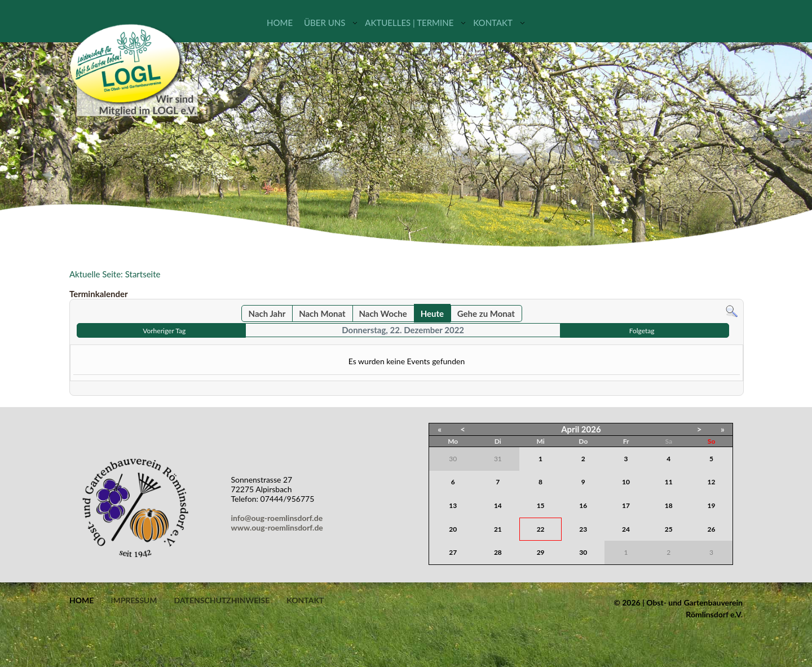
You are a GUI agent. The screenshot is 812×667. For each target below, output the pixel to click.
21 (498, 529)
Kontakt (493, 23)
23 (583, 529)
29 (541, 552)
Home (280, 23)
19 (712, 505)
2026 (591, 429)
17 (626, 505)
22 (541, 529)
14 (498, 505)
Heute (432, 313)
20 (453, 529)
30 (583, 552)
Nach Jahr (267, 313)
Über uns (325, 23)
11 (669, 482)
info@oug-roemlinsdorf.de (279, 518)
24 (626, 529)
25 (669, 529)
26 (712, 529)
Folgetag (642, 331)
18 (669, 505)
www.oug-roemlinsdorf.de (279, 527)
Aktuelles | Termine (409, 23)
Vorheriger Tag (164, 331)
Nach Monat (322, 313)
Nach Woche (383, 313)
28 (498, 552)
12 (712, 482)
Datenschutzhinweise (222, 600)
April (570, 429)
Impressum (134, 600)
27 (453, 552)
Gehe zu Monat (486, 313)
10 (626, 482)
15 (541, 505)
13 (453, 505)
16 (583, 505)
